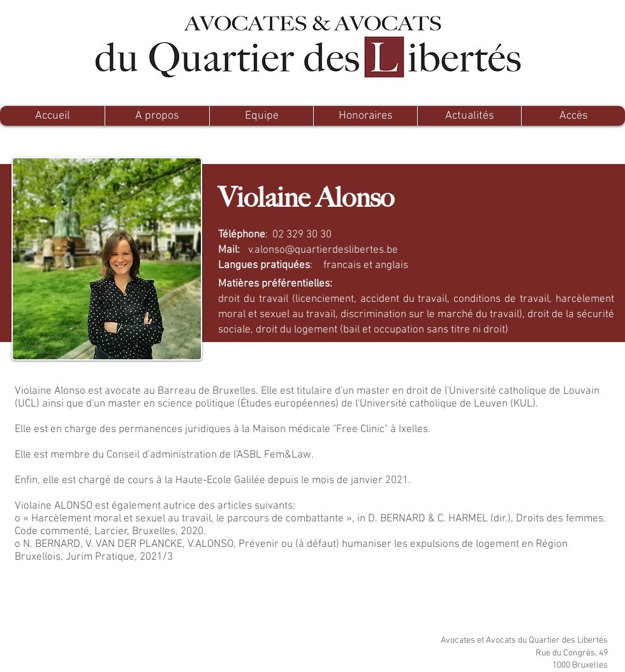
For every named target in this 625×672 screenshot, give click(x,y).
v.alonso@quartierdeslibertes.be (323, 250)
